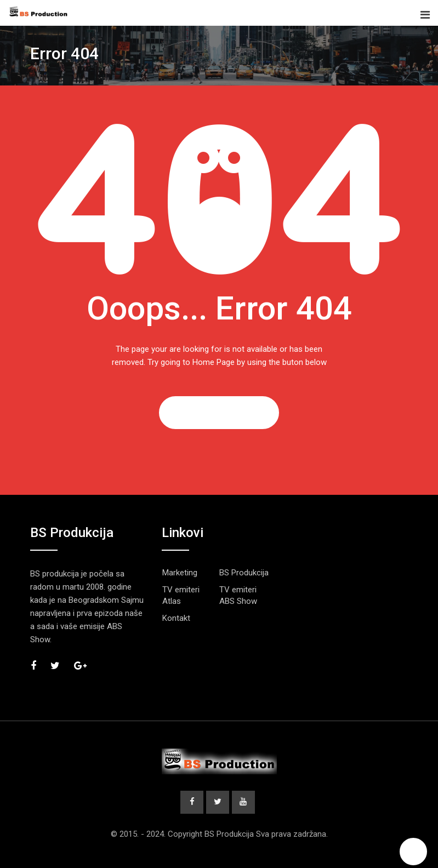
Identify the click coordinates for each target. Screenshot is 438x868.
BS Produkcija (244, 573)
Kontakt (176, 618)
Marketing (180, 573)
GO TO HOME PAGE (219, 413)
